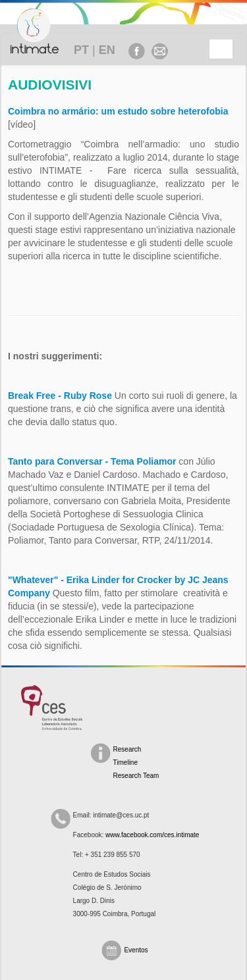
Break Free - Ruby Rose (60, 396)
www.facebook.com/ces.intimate (152, 835)
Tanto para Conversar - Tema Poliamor (92, 461)
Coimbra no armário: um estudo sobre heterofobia (118, 111)
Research (127, 749)
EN (107, 50)
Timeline (125, 762)
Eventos (136, 950)
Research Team (136, 776)
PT (81, 50)
